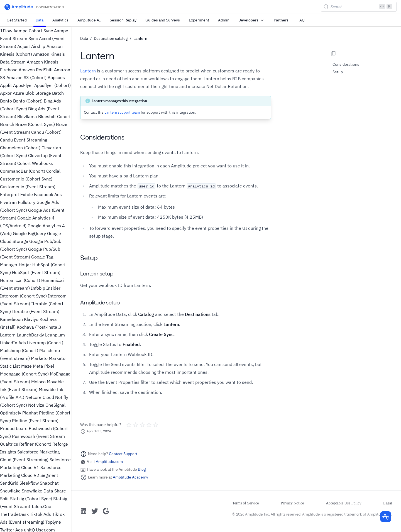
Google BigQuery (29, 233)
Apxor (6, 93)
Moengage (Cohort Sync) (24, 374)
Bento (6, 101)
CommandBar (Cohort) (23, 171)
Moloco (38, 382)
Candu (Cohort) (46, 132)
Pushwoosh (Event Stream (38, 436)
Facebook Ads (48, 194)
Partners (281, 20)
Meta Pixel (43, 366)
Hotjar (25, 265)
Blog (142, 469)
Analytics (60, 20)
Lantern (8, 335)
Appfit (6, 85)
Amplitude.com (109, 462)
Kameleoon (11, 319)
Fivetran (8, 202)
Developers (252, 20)
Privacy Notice (292, 503)
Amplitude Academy (130, 477)
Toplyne (53, 522)
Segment (49, 475)
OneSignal (55, 405)
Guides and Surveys (163, 20)
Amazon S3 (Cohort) (26, 77)
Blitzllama (27, 116)
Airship (38, 46)
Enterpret (10, 194)
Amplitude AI (89, 20)
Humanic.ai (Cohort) (20, 280)
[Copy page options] (333, 54)
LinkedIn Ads (13, 343)
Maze (26, 366)
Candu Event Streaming (24, 140)
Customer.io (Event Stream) (28, 187)
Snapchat (49, 483)
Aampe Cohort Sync (33, 31)
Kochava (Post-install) (39, 327)
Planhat (30, 413)
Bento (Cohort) (28, 101)
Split (4, 499)
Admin (224, 20)
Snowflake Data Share (44, 491)
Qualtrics (9, 444)
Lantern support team (122, 112)
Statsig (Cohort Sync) (31, 499)
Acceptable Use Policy (344, 503)
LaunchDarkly (30, 335)
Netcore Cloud (40, 397)
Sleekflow (29, 483)
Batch (58, 93)
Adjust (24, 46)
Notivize (36, 405)
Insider (53, 288)
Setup (338, 72)
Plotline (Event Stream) (35, 421)
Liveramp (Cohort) (45, 343)
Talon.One (41, 506)
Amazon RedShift (36, 70)
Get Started (17, 20)
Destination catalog (111, 38)
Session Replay (123, 20)
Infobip (38, 288)
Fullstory (27, 202)
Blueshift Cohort (54, 116)
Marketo (39, 358)
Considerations (346, 64)
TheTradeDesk (14, 514)
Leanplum (55, 335)
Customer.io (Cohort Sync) (26, 179)
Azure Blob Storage (32, 93)
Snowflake (10, 491)
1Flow (6, 31)
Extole (27, 194)
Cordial (53, 171)
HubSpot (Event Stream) (36, 272)
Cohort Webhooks (35, 163)
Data (40, 20)
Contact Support (123, 454)
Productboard (14, 428)
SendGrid (9, 483)
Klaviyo (31, 319)
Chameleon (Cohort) (20, 148)
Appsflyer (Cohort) (52, 85)
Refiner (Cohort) (35, 444)
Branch (7, 124)
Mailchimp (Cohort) (19, 350)
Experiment (199, 20)
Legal (388, 503)
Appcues (56, 77)
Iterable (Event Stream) (36, 311)
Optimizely (11, 413)
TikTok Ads (40, 514)
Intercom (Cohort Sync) (23, 296)
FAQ (301, 20)
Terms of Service (245, 503)
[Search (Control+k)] (359, 7)
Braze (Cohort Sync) (35, 124)
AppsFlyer (23, 85)
